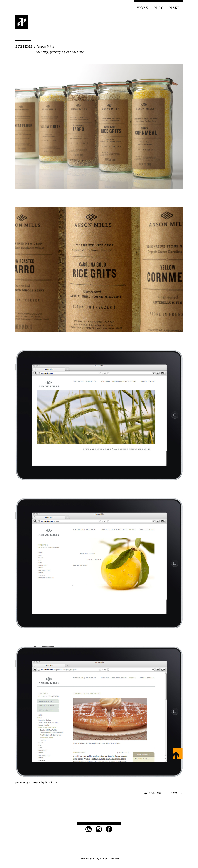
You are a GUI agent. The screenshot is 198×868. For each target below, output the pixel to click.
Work (143, 8)
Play (158, 8)
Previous (155, 793)
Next (174, 793)
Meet (175, 8)
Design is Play (22, 22)
